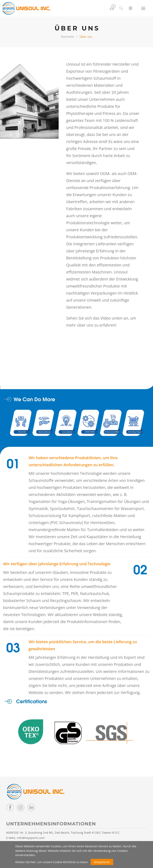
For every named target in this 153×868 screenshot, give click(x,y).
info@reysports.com (31, 838)
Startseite (68, 37)
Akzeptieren (102, 862)
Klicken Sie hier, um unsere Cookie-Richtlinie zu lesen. (52, 862)
